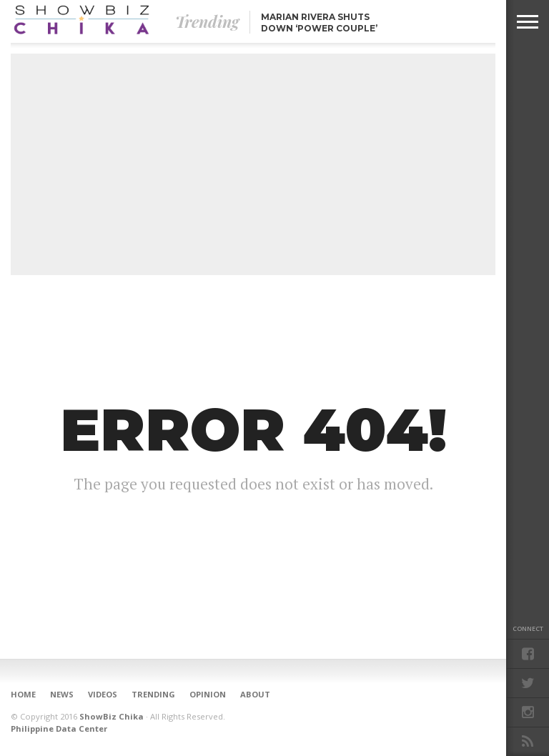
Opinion (208, 694)
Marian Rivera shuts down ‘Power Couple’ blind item (319, 28)
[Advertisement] (253, 164)
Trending (153, 694)
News (62, 694)
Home (23, 694)
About (255, 694)
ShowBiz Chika (112, 716)
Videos (103, 694)
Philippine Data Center (59, 728)
